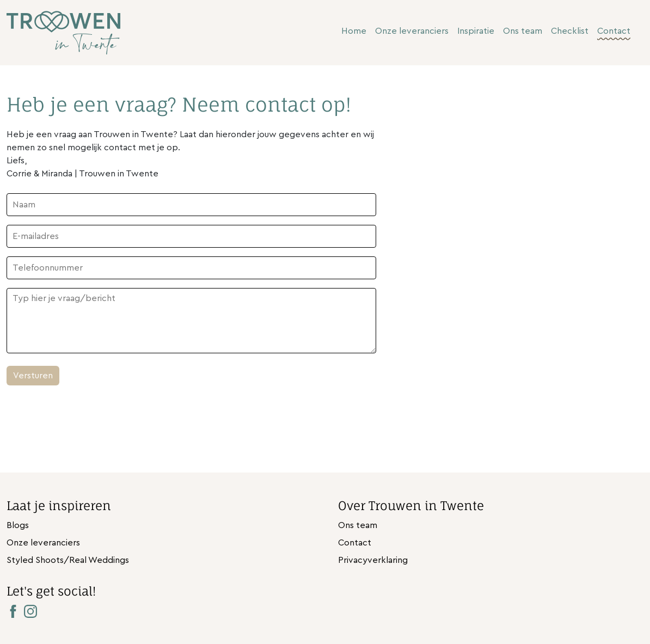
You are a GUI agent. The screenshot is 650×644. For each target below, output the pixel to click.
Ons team (523, 31)
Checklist (570, 31)
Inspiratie (476, 31)
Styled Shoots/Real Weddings (68, 560)
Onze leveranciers (412, 31)
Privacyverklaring (373, 560)
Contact (614, 31)
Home (354, 31)
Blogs (18, 525)
